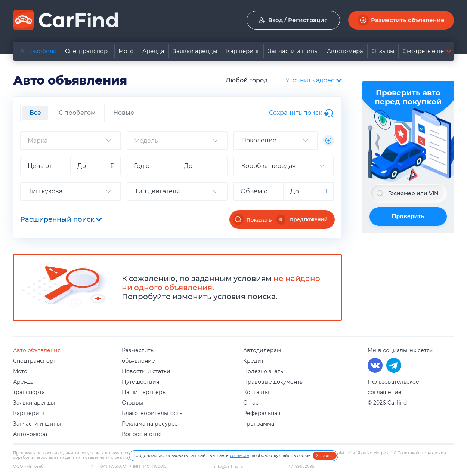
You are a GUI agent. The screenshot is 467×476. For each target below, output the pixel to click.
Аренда (153, 51)
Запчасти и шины (293, 51)
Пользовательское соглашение (393, 387)
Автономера (345, 51)
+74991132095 (301, 467)
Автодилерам (262, 350)
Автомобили (38, 51)
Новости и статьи (146, 371)
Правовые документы (273, 382)
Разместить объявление (138, 356)
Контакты (256, 392)
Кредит (253, 361)
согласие (239, 455)
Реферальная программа (262, 418)
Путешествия (140, 382)
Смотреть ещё (423, 51)
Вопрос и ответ (143, 434)
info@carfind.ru (229, 467)
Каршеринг (243, 51)
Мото (126, 51)
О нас (251, 403)
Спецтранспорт (88, 51)
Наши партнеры (144, 392)
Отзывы (383, 51)
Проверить (408, 216)
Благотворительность (152, 413)
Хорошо (325, 455)
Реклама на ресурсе (150, 424)
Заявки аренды (195, 51)
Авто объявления (37, 350)
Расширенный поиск (61, 219)
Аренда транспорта (29, 387)
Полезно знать (263, 371)
